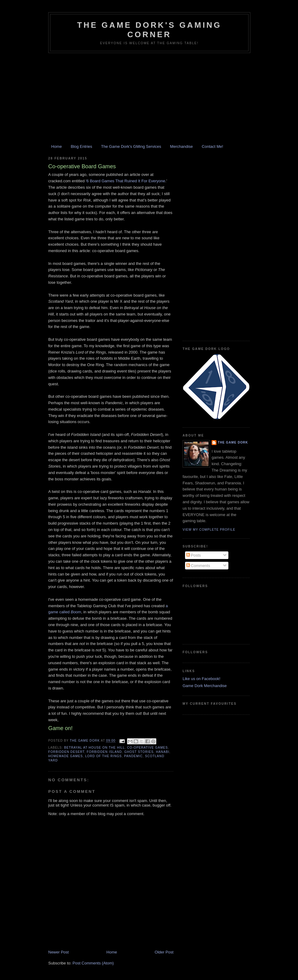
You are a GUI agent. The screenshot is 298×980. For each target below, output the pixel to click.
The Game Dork (233, 442)
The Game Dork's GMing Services (131, 146)
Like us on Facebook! (202, 679)
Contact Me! (213, 146)
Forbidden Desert (66, 752)
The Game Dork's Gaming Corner (149, 30)
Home (57, 146)
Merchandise (181, 146)
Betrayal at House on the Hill (94, 748)
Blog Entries (82, 146)
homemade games (65, 756)
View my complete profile (209, 530)
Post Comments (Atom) (93, 963)
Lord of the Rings (104, 756)
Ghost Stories (139, 752)
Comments (198, 566)
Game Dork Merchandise (205, 686)
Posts (194, 555)
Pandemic (134, 756)
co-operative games (147, 748)
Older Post (164, 952)
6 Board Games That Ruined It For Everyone (126, 181)
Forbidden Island (104, 752)
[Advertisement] (149, 99)
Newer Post (58, 952)
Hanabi (163, 752)
